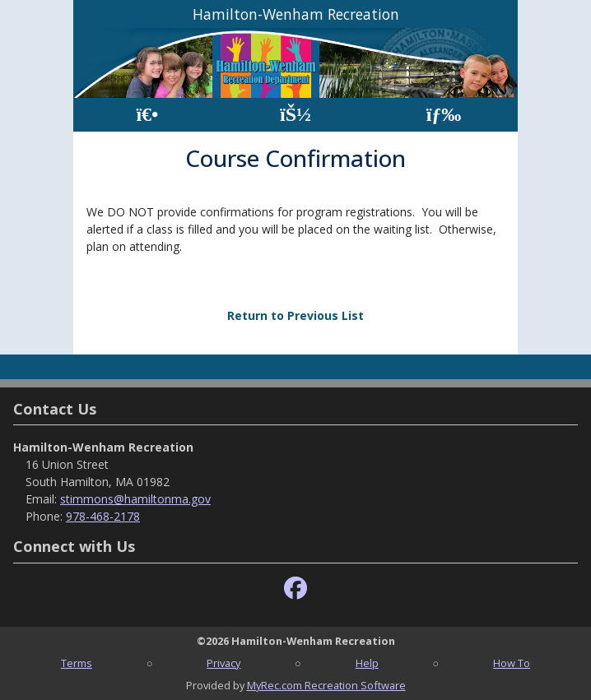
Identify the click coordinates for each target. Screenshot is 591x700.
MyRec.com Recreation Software (326, 685)
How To (512, 663)
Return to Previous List (295, 315)
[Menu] (444, 115)
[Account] (295, 115)
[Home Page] (147, 115)
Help (367, 663)
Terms (77, 663)
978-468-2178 (103, 516)
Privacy (223, 663)
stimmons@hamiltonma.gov (135, 499)
